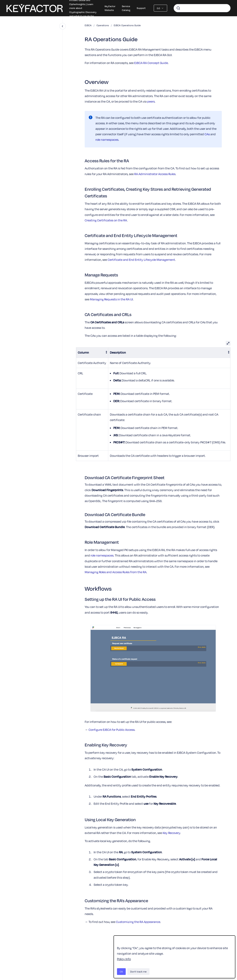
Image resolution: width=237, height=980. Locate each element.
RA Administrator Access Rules (155, 174)
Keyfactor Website (110, 8)
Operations (103, 25)
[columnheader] (92, 353)
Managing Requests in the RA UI (111, 299)
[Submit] (178, 8)
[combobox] (202, 8)
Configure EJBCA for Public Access (112, 730)
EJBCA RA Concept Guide (151, 63)
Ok (121, 971)
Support (141, 8)
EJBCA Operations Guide (127, 25)
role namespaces (107, 140)
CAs (207, 134)
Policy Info (124, 959)
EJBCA (88, 25)
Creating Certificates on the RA (106, 220)
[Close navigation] (63, 26)
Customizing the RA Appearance (138, 922)
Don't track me (138, 971)
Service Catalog (126, 8)
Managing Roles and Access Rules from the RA (116, 572)
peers (151, 101)
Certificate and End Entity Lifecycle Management (141, 260)
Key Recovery (171, 833)
